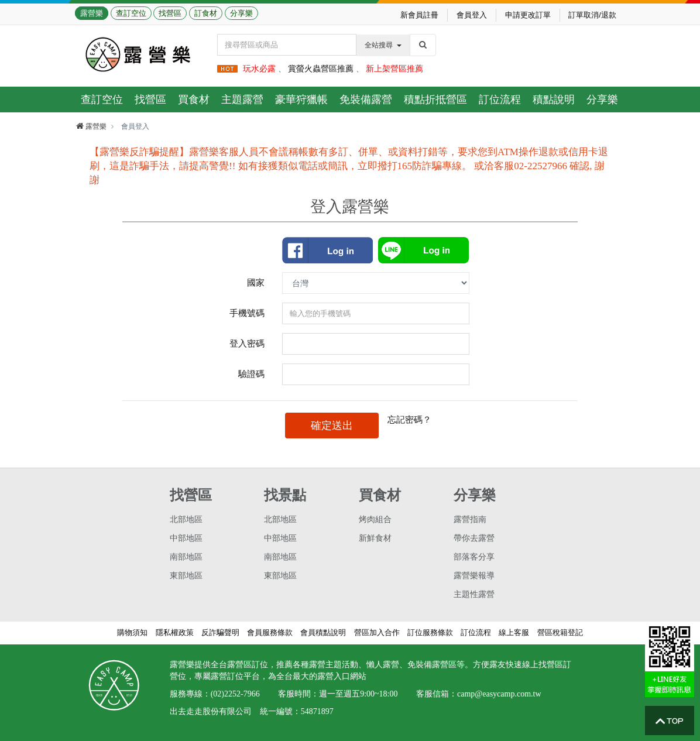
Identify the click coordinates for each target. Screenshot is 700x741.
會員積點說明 (323, 632)
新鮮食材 (375, 538)
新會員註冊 (419, 15)
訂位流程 (500, 100)
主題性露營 (474, 594)
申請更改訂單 (528, 15)
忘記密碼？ (409, 419)
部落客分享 (474, 557)
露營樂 (92, 13)
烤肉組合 (375, 519)
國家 (256, 282)
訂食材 (206, 13)
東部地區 (186, 576)
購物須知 (132, 632)
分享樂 (241, 13)
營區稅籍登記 (560, 632)
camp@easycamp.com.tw (499, 694)
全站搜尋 (383, 45)
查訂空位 (131, 13)
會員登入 (472, 15)
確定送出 (332, 426)
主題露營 (242, 100)
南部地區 (186, 557)
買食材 (194, 100)
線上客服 (514, 632)
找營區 (170, 13)
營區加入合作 (377, 632)
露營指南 (470, 519)
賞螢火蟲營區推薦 (321, 69)
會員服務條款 (270, 632)
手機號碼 (247, 313)
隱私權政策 (175, 632)
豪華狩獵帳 (301, 100)
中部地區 (186, 538)
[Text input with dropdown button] (287, 45)
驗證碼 (251, 374)
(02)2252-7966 (235, 694)
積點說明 (554, 100)
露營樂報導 (474, 576)
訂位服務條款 (430, 632)
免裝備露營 (366, 100)
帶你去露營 (474, 538)
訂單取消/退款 (592, 15)
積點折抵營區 (435, 100)
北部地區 (186, 519)
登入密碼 (247, 343)
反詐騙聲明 (220, 632)
